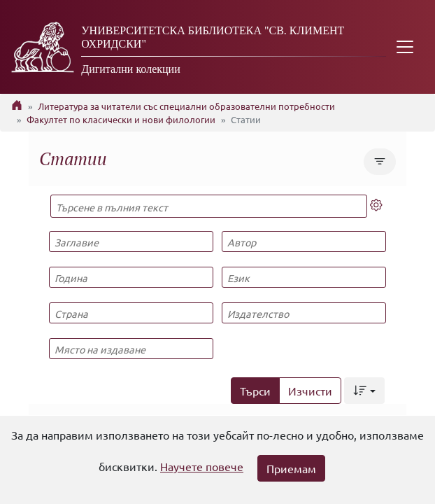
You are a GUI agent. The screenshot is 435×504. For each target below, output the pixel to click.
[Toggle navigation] (405, 47)
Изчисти (310, 391)
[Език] (304, 277)
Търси (255, 391)
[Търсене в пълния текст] (209, 206)
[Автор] (304, 241)
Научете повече (202, 466)
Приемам (291, 468)
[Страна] (131, 313)
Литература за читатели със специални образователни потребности (186, 106)
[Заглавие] (131, 241)
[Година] (131, 277)
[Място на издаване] (131, 349)
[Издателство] (304, 313)
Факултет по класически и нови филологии (121, 119)
